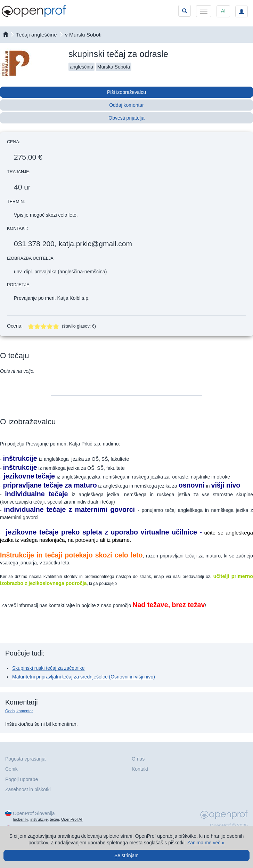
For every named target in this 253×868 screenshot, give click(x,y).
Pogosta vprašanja (25, 759)
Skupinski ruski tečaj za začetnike (48, 668)
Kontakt (140, 769)
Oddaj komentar (126, 105)
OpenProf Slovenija (34, 813)
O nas (138, 759)
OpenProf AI (72, 819)
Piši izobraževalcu (126, 92)
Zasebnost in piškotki (28, 789)
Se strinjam (126, 855)
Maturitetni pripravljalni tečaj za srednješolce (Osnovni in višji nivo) (84, 677)
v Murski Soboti (83, 35)
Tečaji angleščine (36, 35)
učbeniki (21, 819)
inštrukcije (39, 819)
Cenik (11, 769)
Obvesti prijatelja (126, 118)
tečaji (54, 819)
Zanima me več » (206, 843)
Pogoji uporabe (22, 779)
